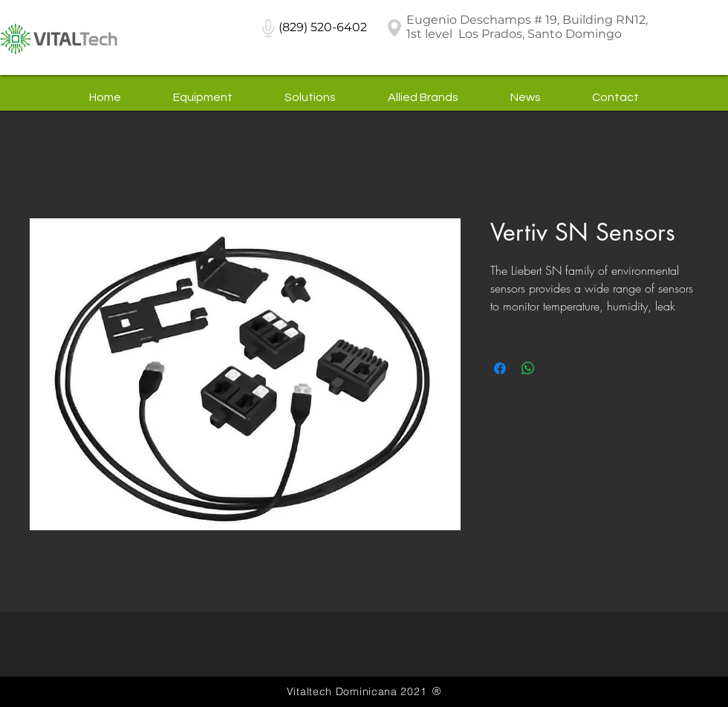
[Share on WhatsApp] (528, 368)
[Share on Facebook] (500, 368)
